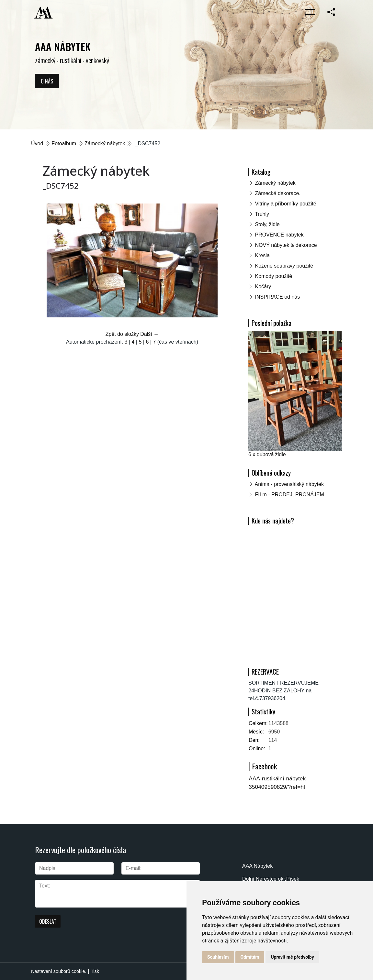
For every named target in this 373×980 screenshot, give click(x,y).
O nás (47, 81)
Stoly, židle (267, 224)
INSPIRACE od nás (277, 297)
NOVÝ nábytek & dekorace (286, 245)
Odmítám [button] (250, 957)
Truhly (262, 214)
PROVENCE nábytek (279, 235)
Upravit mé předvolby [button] (292, 957)
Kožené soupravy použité (284, 266)
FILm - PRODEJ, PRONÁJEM (289, 495)
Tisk (95, 971)
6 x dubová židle (267, 454)
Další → (149, 334)
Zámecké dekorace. (278, 193)
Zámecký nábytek (105, 143)
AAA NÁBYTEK (63, 46)
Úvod (37, 143)
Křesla (262, 255)
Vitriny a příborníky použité (285, 204)
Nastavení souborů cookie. (59, 971)
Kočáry (263, 286)
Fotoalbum (64, 143)
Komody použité (273, 276)
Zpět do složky (122, 334)
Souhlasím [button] (218, 957)
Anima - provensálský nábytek (289, 484)
